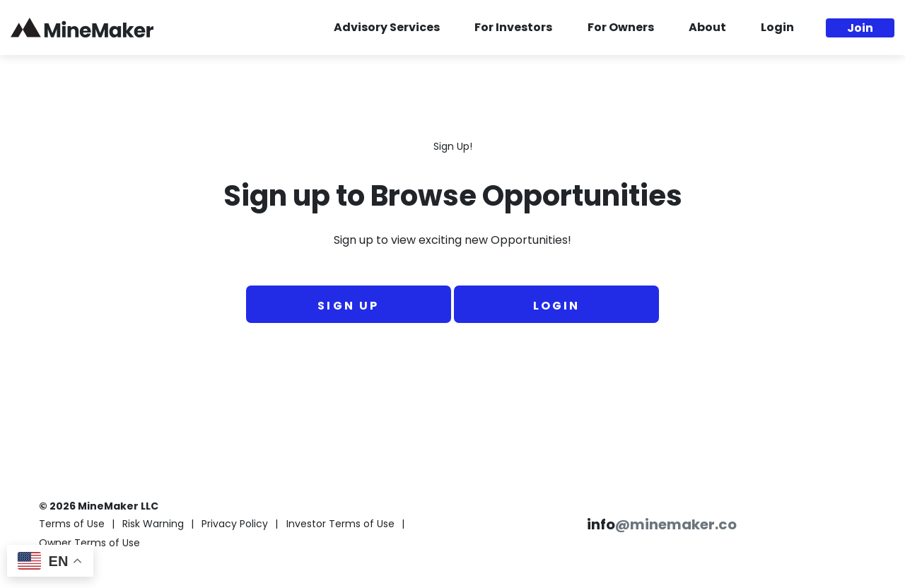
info (662, 526)
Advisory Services (387, 28)
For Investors (513, 28)
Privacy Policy (235, 525)
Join (860, 29)
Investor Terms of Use (340, 525)
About (707, 28)
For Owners (621, 28)
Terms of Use (72, 525)
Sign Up (348, 307)
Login (777, 28)
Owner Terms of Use (89, 544)
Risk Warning (153, 525)
